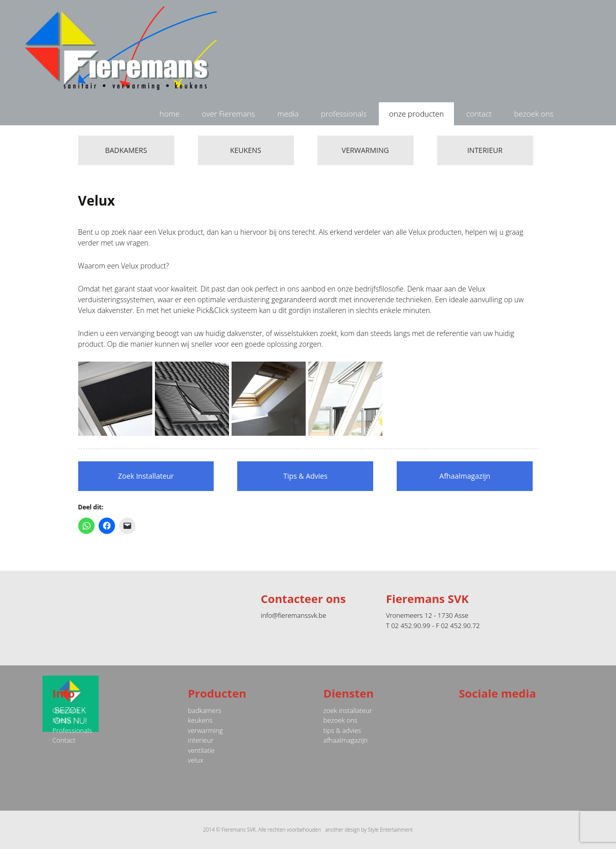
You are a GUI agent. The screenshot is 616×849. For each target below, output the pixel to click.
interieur (201, 740)
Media (62, 720)
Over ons (66, 710)
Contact (64, 740)
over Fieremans (229, 114)
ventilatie (201, 750)
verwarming (206, 730)
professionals (344, 114)
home (169, 114)
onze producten (416, 114)
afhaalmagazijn (346, 740)
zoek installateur (348, 710)
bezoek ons (534, 114)
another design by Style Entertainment (369, 830)
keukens (200, 720)
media (288, 114)
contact (479, 114)
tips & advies (343, 730)
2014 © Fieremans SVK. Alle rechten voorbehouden (262, 830)
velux (196, 760)
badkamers (205, 710)
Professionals (73, 730)
